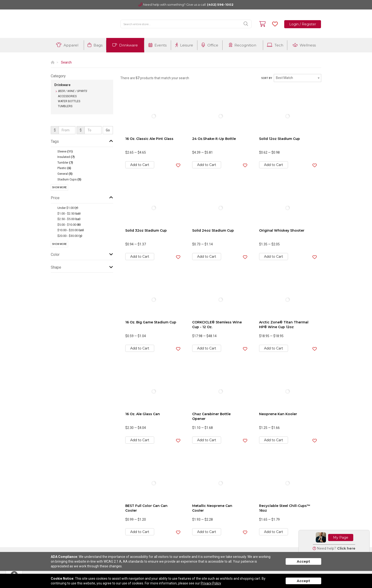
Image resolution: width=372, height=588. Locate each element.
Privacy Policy (211, 583)
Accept (303, 561)
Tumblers (65, 106)
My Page (341, 537)
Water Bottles (69, 101)
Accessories (67, 96)
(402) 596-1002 (220, 5)
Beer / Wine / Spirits (72, 91)
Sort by (267, 78)
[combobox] (298, 78)
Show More (59, 187)
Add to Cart (140, 165)
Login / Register (303, 24)
